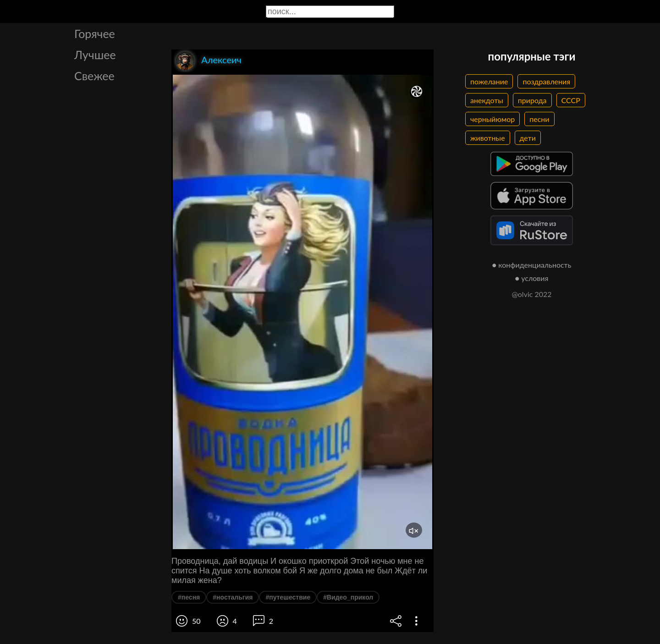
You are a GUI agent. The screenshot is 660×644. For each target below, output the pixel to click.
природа (532, 100)
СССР (571, 100)
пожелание (489, 81)
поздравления (546, 81)
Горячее (95, 33)
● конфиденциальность (532, 265)
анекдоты (487, 100)
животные (488, 138)
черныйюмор (492, 119)
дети (528, 138)
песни (539, 119)
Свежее (94, 76)
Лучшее (95, 55)
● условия (532, 278)
